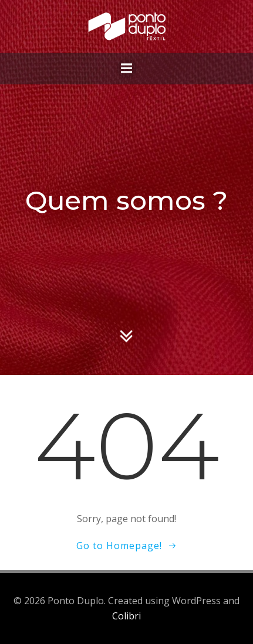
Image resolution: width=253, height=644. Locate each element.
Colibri (126, 616)
